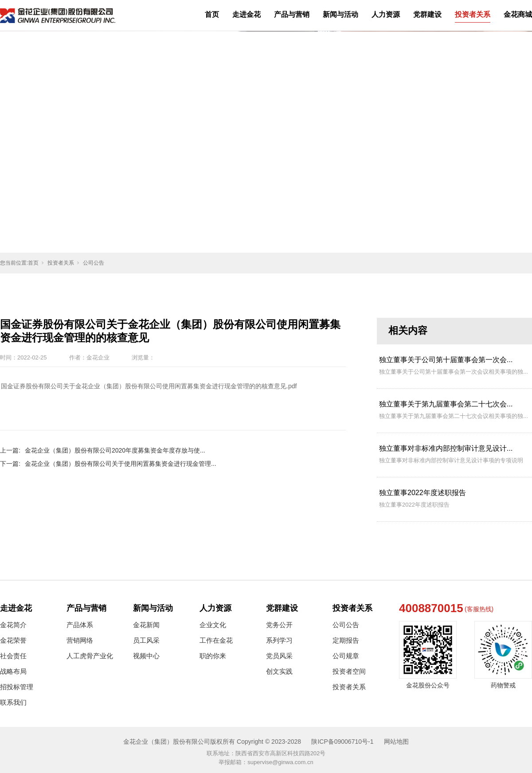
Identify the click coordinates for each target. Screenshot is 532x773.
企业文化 (213, 625)
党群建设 (427, 14)
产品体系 (80, 625)
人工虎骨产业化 (90, 656)
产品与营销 (292, 14)
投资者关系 (473, 14)
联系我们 (13, 702)
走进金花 (246, 14)
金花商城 (518, 14)
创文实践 (279, 671)
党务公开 (279, 625)
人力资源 (386, 14)
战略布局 (13, 671)
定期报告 (346, 640)
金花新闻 (146, 625)
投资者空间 (349, 671)
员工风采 (146, 640)
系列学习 (279, 640)
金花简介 (13, 625)
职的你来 (213, 656)
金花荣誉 (13, 640)
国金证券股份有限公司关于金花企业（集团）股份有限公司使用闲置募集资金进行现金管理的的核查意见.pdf (149, 386)
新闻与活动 (340, 14)
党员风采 (279, 656)
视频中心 (146, 656)
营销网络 (80, 640)
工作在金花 (216, 640)
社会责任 (13, 656)
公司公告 (94, 263)
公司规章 (346, 656)
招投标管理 (17, 687)
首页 (212, 14)
